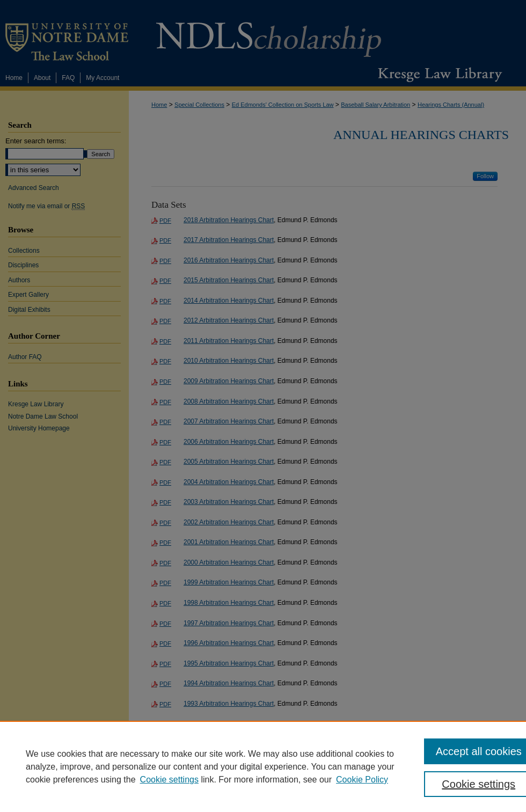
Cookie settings (169, 780)
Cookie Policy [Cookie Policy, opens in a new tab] (362, 780)
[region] (263, 766)
